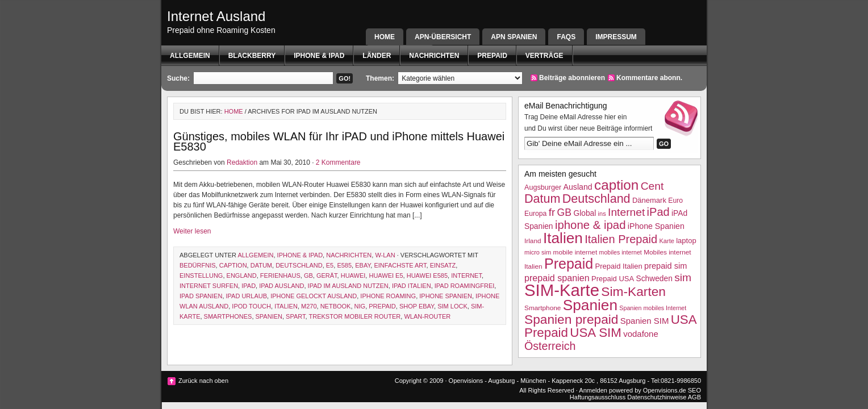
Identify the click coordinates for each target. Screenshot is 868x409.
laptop (686, 241)
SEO (694, 390)
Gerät (327, 276)
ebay (363, 265)
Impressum (616, 37)
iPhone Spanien (446, 296)
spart (295, 316)
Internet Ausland (216, 16)
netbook (336, 306)
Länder (377, 56)
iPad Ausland (281, 286)
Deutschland (299, 265)
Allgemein (190, 56)
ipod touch (251, 306)
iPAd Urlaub (247, 296)
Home (385, 37)
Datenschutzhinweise (657, 397)
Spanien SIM (645, 321)
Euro (675, 201)
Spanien (269, 316)
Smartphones (228, 316)
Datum (261, 265)
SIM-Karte (562, 290)
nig (360, 306)
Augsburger (543, 187)
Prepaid (492, 56)
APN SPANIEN (514, 37)
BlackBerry (252, 56)
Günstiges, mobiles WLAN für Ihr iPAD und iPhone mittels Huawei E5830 (339, 141)
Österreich (550, 346)
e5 (330, 265)
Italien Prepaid (621, 239)
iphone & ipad (319, 56)
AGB (694, 397)
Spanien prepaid (571, 319)
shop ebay (417, 306)
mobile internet (575, 252)
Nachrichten (434, 56)
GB (308, 276)
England (242, 276)
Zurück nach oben (203, 381)
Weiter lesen (192, 231)
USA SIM (596, 333)
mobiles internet (621, 252)
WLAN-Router (427, 316)
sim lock (452, 306)
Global (585, 213)
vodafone (640, 334)
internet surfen (209, 286)
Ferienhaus (280, 276)
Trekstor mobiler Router (354, 316)
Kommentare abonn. (649, 78)
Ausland (578, 187)
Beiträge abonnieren (572, 78)
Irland (533, 241)
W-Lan (385, 255)
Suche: (178, 78)
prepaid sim (665, 266)
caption (233, 265)
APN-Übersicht (443, 37)
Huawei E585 (427, 276)
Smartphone (542, 308)
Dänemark (649, 200)
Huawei (353, 276)
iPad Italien (412, 286)
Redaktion (242, 162)
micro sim (538, 252)
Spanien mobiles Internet (653, 308)
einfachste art (400, 265)
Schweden (654, 279)
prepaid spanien (557, 278)
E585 (344, 265)
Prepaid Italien (619, 266)
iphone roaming (388, 296)
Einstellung (201, 276)
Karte (666, 241)
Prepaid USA (613, 279)
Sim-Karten (633, 291)
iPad (249, 286)
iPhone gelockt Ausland (314, 296)
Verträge (544, 56)
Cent (652, 186)
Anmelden (593, 390)
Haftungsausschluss (598, 397)
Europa (535, 214)
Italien (286, 306)
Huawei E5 (386, 276)
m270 (309, 306)
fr (552, 212)
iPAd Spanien (201, 296)
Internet (466, 276)
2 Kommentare (338, 162)
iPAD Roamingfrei (465, 286)
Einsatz (443, 265)
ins (602, 214)
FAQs (566, 37)
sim (683, 277)
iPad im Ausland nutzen (348, 286)
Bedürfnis (198, 265)
